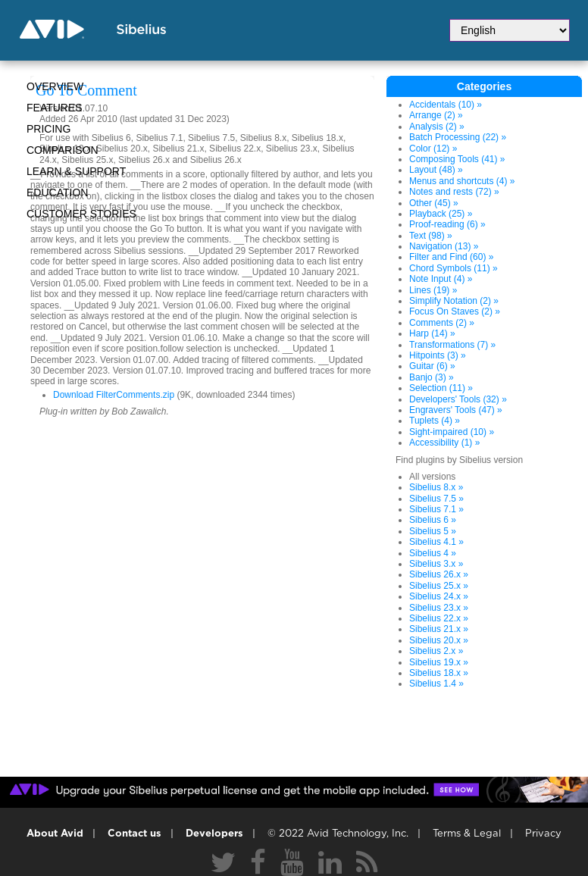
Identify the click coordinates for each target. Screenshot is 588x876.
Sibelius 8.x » (436, 487)
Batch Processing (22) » (458, 137)
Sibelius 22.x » (439, 618)
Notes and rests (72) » (454, 192)
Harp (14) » (432, 333)
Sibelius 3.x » (436, 564)
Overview (55, 86)
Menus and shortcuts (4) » (462, 181)
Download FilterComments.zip (114, 395)
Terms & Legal (467, 834)
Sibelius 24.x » (439, 596)
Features (55, 108)
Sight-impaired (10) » (452, 432)
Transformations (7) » (452, 345)
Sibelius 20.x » (439, 640)
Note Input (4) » (441, 279)
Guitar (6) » (432, 366)
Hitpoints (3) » (438, 355)
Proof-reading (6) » (447, 224)
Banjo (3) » (432, 377)
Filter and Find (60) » (451, 257)
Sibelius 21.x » (439, 629)
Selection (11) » (441, 388)
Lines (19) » (433, 290)
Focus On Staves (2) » (455, 311)
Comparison (63, 150)
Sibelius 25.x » (439, 586)
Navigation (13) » (444, 246)
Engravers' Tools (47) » (456, 410)
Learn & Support (76, 171)
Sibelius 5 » (433, 531)
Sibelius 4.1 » (436, 542)
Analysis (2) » (437, 127)
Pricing (48, 129)
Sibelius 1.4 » (436, 684)
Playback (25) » (441, 214)
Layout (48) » (436, 170)
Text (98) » (431, 236)
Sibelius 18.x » (439, 673)
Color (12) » (433, 149)
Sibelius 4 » (433, 553)
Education (57, 192)
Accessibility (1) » (444, 443)
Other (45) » (434, 203)
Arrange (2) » (436, 115)
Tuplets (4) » (435, 421)
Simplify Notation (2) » (454, 301)
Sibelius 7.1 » (436, 509)
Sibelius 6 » (433, 520)
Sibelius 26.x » (439, 574)
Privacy (543, 834)
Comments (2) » (442, 323)
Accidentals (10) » (446, 105)
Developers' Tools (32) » (458, 399)
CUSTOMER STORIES (81, 214)
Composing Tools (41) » (457, 159)
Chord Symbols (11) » (454, 268)
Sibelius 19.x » (439, 662)
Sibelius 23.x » (439, 608)
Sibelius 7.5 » (436, 499)
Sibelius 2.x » (436, 651)
